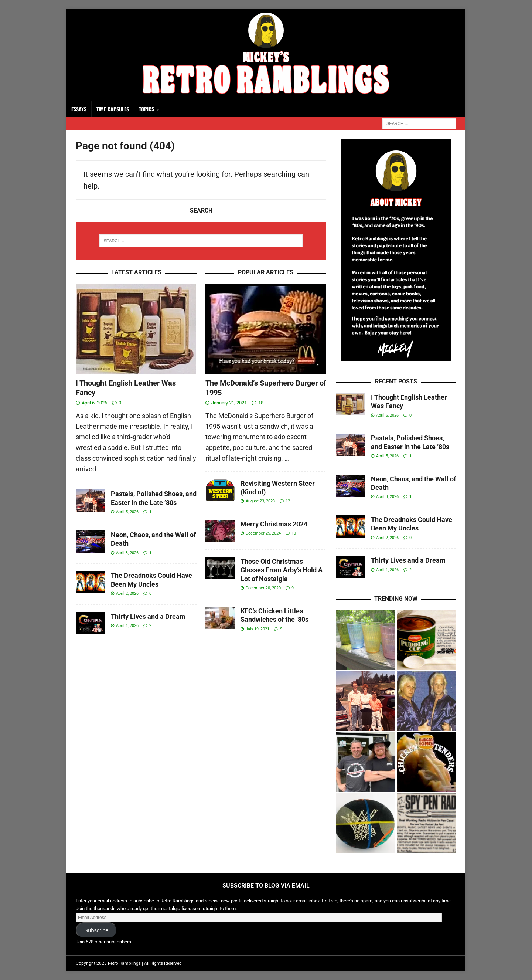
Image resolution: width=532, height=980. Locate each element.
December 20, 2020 (263, 588)
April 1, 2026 (127, 626)
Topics (146, 109)
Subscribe (96, 930)
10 (294, 533)
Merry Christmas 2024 (274, 524)
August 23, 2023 (260, 501)
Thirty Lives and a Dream (148, 616)
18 (261, 403)
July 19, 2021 (258, 629)
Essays (79, 109)
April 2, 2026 (127, 594)
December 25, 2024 (263, 533)
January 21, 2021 (229, 403)
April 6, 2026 (94, 403)
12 (288, 501)
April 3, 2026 (127, 553)
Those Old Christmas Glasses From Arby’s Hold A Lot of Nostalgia (282, 570)
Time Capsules (113, 109)
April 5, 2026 (127, 512)
